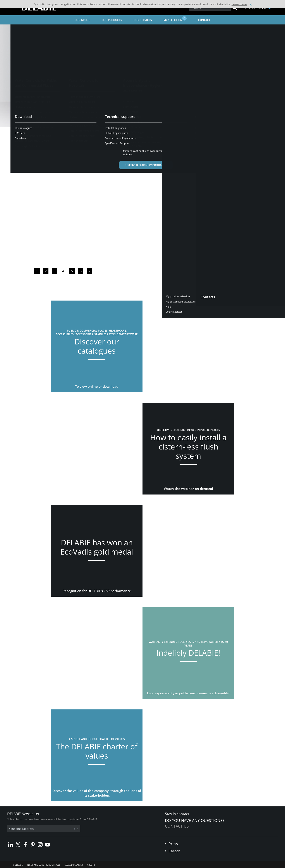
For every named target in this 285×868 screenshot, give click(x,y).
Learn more (239, 4)
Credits (91, 865)
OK (76, 829)
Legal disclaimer (74, 865)
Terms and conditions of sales (44, 865)
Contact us (177, 826)
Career (174, 851)
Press (173, 844)
